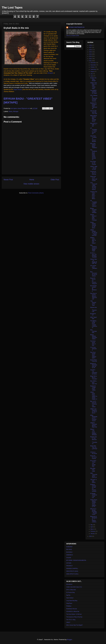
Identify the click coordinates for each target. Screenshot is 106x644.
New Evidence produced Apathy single (94, 248)
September (93, 69)
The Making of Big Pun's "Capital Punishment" (94, 324)
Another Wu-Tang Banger (93, 79)
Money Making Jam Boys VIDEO (94, 337)
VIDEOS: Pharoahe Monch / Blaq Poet (94, 425)
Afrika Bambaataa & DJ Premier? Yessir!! (94, 418)
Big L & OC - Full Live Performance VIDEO (93, 404)
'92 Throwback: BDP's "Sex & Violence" (94, 203)
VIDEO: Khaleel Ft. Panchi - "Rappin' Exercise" (94, 233)
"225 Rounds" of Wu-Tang (93, 303)
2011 (91, 61)
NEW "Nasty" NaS (94, 318)
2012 (91, 59)
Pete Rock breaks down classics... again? (94, 355)
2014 (91, 54)
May (92, 525)
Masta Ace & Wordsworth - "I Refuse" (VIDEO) (94, 519)
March (92, 529)
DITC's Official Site (71, 590)
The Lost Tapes (12, 7)
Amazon (50, 73)
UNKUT (68, 622)
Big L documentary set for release (94, 274)
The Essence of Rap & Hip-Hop (74, 617)
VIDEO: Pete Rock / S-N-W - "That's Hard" (94, 86)
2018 (91, 45)
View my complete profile (73, 36)
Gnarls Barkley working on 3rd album (93, 225)
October (93, 67)
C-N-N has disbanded (93, 349)
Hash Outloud (70, 598)
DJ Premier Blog (70, 592)
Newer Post (8, 180)
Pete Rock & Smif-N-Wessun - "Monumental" (94, 296)
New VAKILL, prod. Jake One (94, 382)
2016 (91, 50)
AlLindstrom (69, 584)
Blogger (69, 640)
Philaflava (69, 606)
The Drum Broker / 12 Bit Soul (74, 614)
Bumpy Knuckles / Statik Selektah (93, 210)
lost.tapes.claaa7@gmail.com (77, 27)
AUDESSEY (69, 547)
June (92, 76)
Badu (11, 111)
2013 (91, 56)
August (92, 72)
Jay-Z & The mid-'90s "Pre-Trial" (94, 112)
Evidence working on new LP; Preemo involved (93, 488)
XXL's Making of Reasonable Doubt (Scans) (94, 98)
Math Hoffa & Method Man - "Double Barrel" (94, 118)
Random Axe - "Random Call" (94, 309)
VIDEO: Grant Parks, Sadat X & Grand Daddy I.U (94, 396)
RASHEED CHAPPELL (72, 569)
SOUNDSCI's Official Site (73, 612)
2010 (91, 536)
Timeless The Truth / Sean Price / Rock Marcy (94, 195)
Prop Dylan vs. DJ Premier (93, 163)
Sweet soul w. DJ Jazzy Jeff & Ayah (94, 178)
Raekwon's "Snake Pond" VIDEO (93, 388)
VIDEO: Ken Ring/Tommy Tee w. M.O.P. (94, 411)
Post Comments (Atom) (36, 193)
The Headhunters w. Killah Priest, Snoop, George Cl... (94, 155)
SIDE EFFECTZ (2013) (72, 571)
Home (32, 180)
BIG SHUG (69, 549)
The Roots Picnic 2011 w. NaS (93, 343)
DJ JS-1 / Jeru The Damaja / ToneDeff (93, 255)
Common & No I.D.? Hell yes (93, 173)
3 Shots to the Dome (94, 453)
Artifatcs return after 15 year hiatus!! (93, 240)
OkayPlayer (69, 603)
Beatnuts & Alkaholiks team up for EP (94, 366)
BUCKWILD (69, 552)
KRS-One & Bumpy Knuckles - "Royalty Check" (94, 512)
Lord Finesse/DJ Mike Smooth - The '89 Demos (94, 186)
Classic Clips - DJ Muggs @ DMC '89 (94, 261)
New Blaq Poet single (93, 470)
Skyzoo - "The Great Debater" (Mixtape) (94, 432)
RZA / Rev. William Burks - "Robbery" (94, 146)
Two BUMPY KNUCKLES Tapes (94, 92)
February (93, 531)
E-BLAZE (69, 558)
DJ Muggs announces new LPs (94, 496)
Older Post (55, 180)
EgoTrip (68, 595)
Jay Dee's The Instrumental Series (94, 372)
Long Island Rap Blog (72, 601)
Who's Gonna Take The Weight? (74, 625)
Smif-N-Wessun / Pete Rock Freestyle (94, 217)
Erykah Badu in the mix (94, 361)
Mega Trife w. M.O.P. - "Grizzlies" (94, 378)
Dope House (18, 89)
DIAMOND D (70, 555)
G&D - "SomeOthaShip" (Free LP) (94, 475)
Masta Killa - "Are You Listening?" (94, 448)
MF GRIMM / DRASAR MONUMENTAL (76, 560)
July (92, 74)
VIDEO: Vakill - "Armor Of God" (94, 168)
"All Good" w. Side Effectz (94, 481)
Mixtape (16, 111)
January (93, 534)
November (93, 65)
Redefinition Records (72, 609)
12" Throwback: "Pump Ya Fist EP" (94, 131)
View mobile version (31, 184)
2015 (91, 52)
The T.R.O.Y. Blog (71, 620)
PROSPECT (69, 566)
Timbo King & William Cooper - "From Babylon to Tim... (94, 503)
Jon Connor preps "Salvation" (94, 268)
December (93, 63)
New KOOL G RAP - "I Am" (94, 125)
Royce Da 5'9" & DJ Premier (93, 457)
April (92, 527)
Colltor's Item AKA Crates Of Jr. (74, 587)
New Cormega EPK (93, 331)
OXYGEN (69, 563)
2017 (91, 47)
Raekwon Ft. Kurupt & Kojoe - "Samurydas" (94, 106)
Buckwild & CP (93, 314)
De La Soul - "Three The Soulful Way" (93, 463)
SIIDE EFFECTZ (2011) (72, 574)
